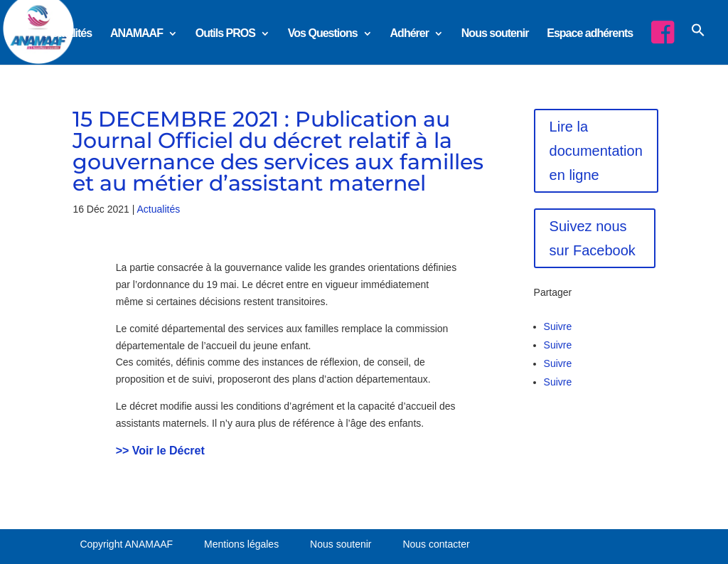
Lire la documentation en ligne (596, 151)
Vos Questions (323, 34)
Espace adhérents (590, 34)
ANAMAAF (136, 34)
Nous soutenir (495, 34)
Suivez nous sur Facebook (593, 238)
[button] (698, 42)
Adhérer (409, 34)
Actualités (68, 34)
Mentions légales (241, 544)
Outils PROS (225, 34)
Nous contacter (436, 544)
